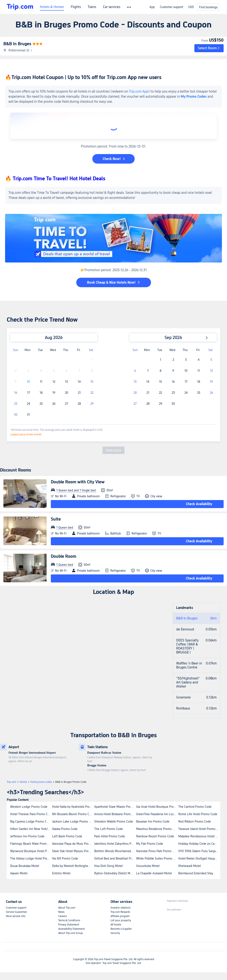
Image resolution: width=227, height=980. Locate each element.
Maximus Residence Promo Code (157, 829)
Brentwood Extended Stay (196, 873)
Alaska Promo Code (65, 829)
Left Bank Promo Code (67, 836)
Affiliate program (120, 916)
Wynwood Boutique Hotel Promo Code (31, 851)
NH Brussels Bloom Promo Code (73, 814)
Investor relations (120, 908)
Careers (62, 916)
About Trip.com (67, 908)
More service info (16, 916)
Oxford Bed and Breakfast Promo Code (115, 858)
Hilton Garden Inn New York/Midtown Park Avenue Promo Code (31, 829)
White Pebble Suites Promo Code (157, 858)
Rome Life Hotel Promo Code (198, 814)
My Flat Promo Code (150, 844)
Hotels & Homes (52, 7)
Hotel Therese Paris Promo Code (31, 814)
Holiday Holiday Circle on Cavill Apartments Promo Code (199, 844)
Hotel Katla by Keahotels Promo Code (73, 807)
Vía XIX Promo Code (65, 858)
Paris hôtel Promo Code (110, 836)
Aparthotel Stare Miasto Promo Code (115, 807)
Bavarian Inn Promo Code (153, 821)
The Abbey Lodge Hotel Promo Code (31, 858)
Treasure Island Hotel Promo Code (199, 829)
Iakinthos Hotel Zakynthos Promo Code (115, 844)
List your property (121, 920)
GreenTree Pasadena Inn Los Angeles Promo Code (157, 814)
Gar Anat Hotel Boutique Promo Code (157, 807)
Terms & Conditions (69, 920)
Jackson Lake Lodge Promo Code (73, 821)
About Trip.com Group (71, 933)
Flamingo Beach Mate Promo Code (31, 844)
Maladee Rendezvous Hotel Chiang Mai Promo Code (199, 836)
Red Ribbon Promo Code (195, 821)
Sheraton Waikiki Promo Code (114, 821)
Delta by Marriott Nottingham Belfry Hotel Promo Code (73, 866)
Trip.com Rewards (120, 912)
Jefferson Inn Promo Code (27, 836)
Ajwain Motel (19, 873)
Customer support (172, 7)
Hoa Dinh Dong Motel (108, 866)
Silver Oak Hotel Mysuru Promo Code (73, 851)
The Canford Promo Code (195, 807)
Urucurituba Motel (148, 866)
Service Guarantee (16, 912)
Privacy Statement (69, 925)
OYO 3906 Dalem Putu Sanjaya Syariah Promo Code (199, 851)
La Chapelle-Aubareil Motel (154, 873)
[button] (209, 48)
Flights (76, 7)
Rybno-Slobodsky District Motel (115, 873)
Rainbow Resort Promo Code (155, 836)
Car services (112, 7)
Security (115, 933)
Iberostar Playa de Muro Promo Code (73, 844)
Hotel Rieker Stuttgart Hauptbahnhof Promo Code (199, 858)
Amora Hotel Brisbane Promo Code (115, 814)
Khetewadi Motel (190, 866)
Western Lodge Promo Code (29, 807)
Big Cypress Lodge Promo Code (31, 821)
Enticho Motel (61, 873)
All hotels (116, 925)
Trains (92, 7)
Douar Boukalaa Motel (25, 866)
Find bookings (208, 7)
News (61, 912)
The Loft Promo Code (109, 829)
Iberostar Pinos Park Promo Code (157, 851)
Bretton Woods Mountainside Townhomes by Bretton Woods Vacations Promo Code (115, 851)
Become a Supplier (121, 929)
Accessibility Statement (72, 929)
